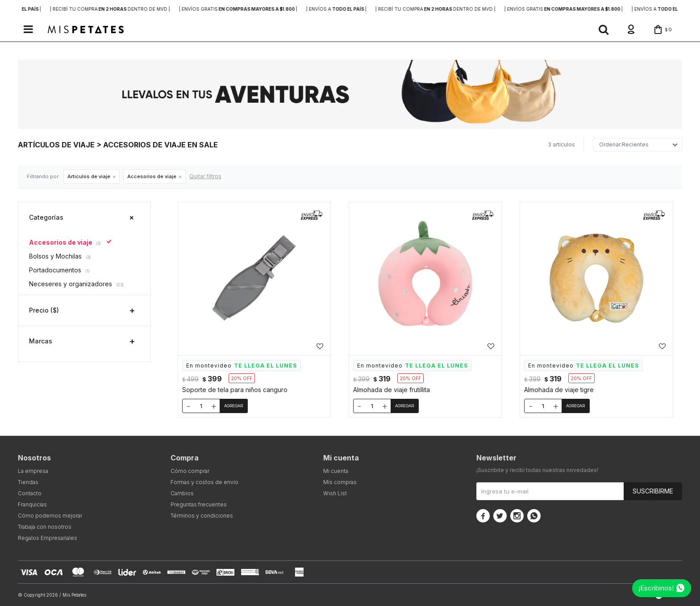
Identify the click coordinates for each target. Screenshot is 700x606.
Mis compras (340, 482)
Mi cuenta (336, 471)
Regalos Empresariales (48, 538)
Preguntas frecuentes (199, 504)
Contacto (30, 493)
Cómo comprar (190, 471)
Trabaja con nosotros (45, 527)
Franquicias (32, 504)
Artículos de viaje (89, 176)
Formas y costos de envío (204, 482)
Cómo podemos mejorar (50, 516)
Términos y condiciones (202, 516)
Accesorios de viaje (152, 176)
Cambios (182, 493)
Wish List (335, 493)
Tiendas (28, 482)
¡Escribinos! (656, 588)
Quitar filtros (205, 176)
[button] (604, 29)
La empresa (33, 471)
